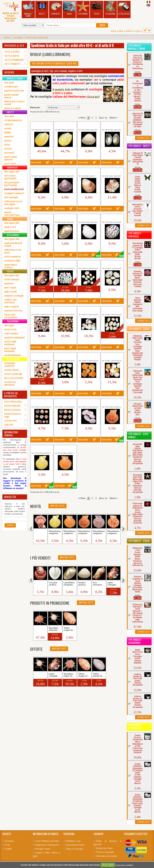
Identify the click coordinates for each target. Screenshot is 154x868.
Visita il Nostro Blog (13, 401)
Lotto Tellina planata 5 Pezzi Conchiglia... (88, 402)
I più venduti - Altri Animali (138, 436)
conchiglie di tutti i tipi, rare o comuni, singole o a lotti (57, 71)
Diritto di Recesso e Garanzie (107, 843)
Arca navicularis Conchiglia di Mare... (40, 171)
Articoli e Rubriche (12, 405)
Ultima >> (114, 118)
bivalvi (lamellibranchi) (37, 37)
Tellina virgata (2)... (84, 675)
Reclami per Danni (104, 848)
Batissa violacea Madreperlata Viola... (64, 171)
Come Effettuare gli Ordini (47, 841)
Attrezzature (124, 8)
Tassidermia (110, 8)
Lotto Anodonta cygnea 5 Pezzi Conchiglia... (112, 263)
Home (121, 31)
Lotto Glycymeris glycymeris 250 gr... (40, 356)
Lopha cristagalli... (112, 584)
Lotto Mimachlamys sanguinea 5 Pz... (87, 356)
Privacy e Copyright (105, 852)
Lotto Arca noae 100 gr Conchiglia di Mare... (42, 310)
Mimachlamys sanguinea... (55, 532)
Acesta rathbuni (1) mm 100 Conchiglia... (42, 125)
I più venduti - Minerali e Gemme (137, 47)
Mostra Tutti (57, 506)
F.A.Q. (7, 845)
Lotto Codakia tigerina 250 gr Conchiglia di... (88, 310)
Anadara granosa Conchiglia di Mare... (88, 125)
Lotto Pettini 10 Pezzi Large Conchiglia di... (64, 402)
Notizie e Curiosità (12, 410)
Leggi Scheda (36, 162)
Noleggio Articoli (43, 849)
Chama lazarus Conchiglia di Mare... (111, 171)
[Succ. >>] (103, 118)
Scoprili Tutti (143, 138)
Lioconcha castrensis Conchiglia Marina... (111, 217)
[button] (32, 529)
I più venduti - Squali (139, 329)
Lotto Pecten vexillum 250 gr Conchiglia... (112, 356)
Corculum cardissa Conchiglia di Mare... (40, 217)
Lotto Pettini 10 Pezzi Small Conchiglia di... (41, 402)
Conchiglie (55, 8)
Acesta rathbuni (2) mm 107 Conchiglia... (65, 125)
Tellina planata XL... (98, 675)
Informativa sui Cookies (107, 856)
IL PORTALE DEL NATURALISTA (11, 395)
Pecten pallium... (38, 584)
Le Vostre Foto (10, 420)
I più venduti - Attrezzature (135, 727)
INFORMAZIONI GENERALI (11, 434)
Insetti (42, 8)
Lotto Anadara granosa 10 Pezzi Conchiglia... (89, 263)
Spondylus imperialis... (54, 629)
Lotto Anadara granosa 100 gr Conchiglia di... (65, 263)
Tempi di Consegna (75, 849)
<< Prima (82, 118)
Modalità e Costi (73, 841)
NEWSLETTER (10, 497)
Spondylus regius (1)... (69, 675)
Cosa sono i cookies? (124, 865)
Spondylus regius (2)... (39, 629)
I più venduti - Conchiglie (135, 235)
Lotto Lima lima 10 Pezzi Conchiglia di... (64, 356)
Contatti (130, 31)
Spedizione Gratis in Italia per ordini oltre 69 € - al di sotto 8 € (72, 45)
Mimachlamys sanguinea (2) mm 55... (42, 448)
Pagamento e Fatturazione (47, 845)
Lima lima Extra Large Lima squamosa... (88, 217)
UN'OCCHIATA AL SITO (14, 46)
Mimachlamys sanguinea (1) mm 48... (112, 402)
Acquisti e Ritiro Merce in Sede (46, 854)
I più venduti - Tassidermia (135, 641)
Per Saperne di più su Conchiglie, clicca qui (54, 63)
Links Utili (9, 424)
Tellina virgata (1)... (69, 629)
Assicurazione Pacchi (75, 845)
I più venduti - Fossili (139, 541)
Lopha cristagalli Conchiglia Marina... (40, 263)
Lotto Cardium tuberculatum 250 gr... (65, 310)
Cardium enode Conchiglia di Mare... (88, 171)
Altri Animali (83, 8)
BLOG (138, 31)
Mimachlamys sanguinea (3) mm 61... (65, 448)
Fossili (97, 8)
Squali (69, 8)
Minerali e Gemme (28, 9)
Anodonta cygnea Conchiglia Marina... (111, 125)
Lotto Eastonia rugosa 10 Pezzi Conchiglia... (111, 310)
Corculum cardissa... (53, 584)
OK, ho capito (108, 865)
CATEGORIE (9, 72)
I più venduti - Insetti (139, 146)
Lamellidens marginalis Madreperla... (65, 217)
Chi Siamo (9, 841)
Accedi (113, 31)
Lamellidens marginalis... (69, 584)
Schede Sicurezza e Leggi (13, 415)
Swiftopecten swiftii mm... (40, 532)
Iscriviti (10, 525)
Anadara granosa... (83, 584)
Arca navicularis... (98, 584)
